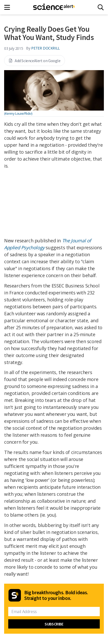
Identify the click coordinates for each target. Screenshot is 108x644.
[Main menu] (9, 7)
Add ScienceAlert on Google (35, 61)
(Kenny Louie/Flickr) (18, 113)
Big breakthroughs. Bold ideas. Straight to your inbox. (56, 595)
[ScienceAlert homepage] (54, 7)
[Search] (101, 7)
